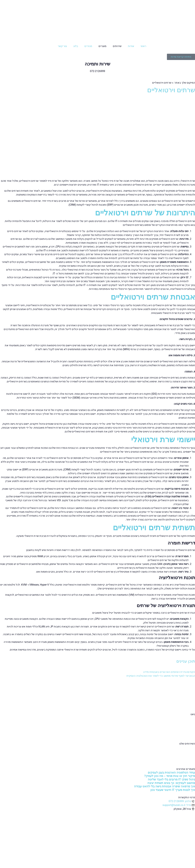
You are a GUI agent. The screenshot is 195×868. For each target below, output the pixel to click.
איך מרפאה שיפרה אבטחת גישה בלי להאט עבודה (165, 786)
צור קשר (62, 46)
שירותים (117, 46)
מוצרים (102, 46)
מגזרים (88, 46)
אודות (131, 46)
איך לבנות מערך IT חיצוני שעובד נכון (173, 790)
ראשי (143, 46)
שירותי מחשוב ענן (186, 751)
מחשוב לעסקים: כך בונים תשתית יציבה (171, 783)
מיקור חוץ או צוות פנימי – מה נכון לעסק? (170, 776)
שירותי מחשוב (188, 747)
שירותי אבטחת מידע (184, 755)
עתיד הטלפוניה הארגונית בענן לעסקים (171, 773)
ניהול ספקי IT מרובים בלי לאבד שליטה (171, 779)
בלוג (76, 46)
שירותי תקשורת (187, 759)
